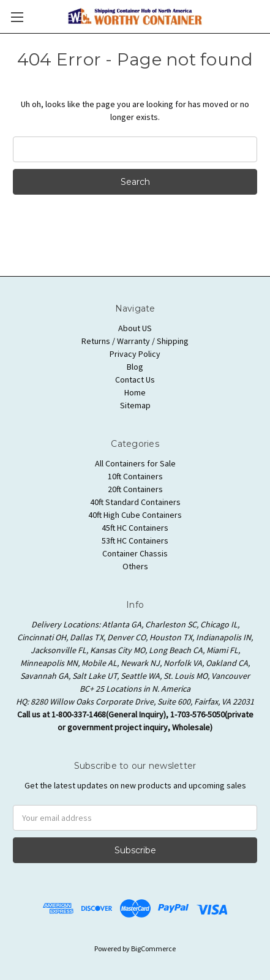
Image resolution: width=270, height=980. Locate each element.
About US (135, 328)
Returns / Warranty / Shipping (135, 341)
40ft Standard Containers (135, 502)
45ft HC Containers (135, 528)
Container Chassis (135, 553)
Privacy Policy (135, 354)
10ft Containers (135, 476)
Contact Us (135, 380)
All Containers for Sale (135, 463)
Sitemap (135, 405)
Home (135, 392)
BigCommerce (153, 948)
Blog (135, 367)
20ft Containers (135, 489)
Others (135, 566)
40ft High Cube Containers (135, 515)
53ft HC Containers (135, 540)
